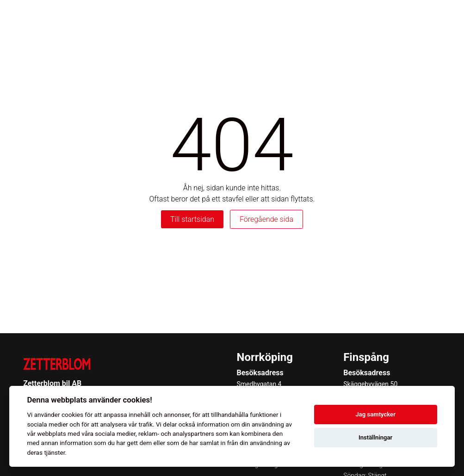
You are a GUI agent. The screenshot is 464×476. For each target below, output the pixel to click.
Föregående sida (266, 219)
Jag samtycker (375, 414)
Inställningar (375, 437)
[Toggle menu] (443, 19)
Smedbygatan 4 (259, 384)
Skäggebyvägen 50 (370, 384)
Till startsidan (192, 219)
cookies (72, 415)
